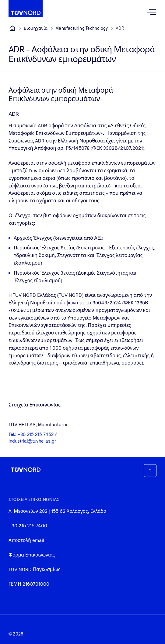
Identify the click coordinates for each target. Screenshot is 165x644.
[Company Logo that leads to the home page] (26, 9)
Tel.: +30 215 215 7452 (32, 434)
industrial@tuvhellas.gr (32, 441)
